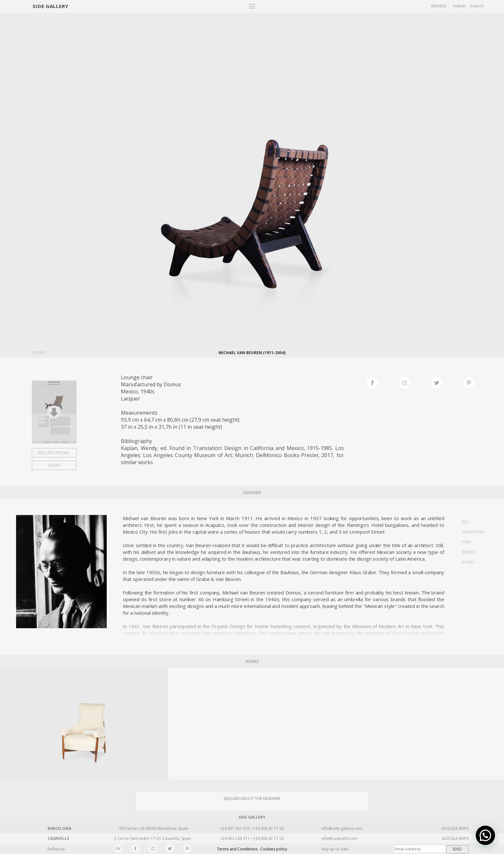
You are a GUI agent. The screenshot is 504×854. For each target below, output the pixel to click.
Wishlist (439, 6)
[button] (485, 835)
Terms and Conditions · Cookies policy (252, 849)
